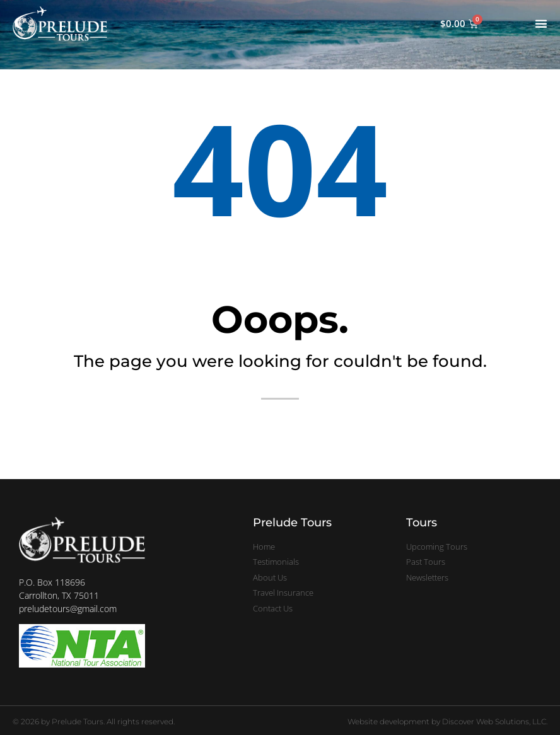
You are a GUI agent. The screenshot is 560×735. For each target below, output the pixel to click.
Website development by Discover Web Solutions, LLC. (447, 721)
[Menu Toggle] (541, 23)
